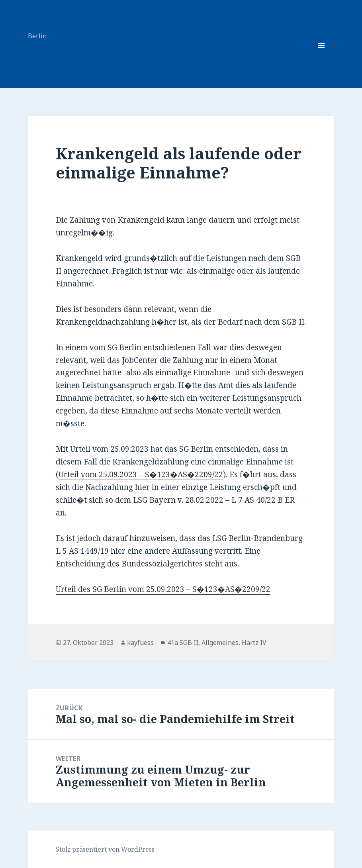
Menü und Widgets (322, 58)
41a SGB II (183, 643)
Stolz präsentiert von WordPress (105, 849)
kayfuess (140, 643)
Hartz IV (254, 643)
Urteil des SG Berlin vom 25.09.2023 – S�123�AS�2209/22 (163, 589)
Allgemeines (220, 643)
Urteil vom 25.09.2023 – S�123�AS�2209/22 (141, 474)
